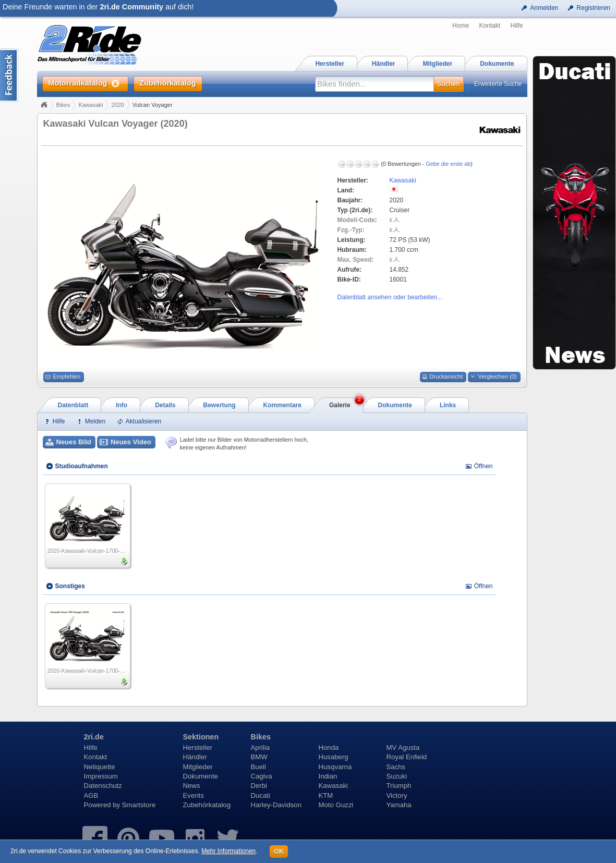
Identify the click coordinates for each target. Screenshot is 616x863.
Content (9, 75)
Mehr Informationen (228, 851)
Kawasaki (90, 105)
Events (194, 795)
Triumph (399, 786)
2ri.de (94, 737)
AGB (91, 795)
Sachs (396, 767)
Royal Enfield (407, 757)
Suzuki (397, 776)
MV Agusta (403, 747)
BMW (259, 757)
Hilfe (516, 26)
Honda (329, 747)
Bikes (63, 105)
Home (461, 26)
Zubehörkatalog (207, 805)
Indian (328, 776)
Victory (397, 795)
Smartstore (139, 805)
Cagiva (262, 776)
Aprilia (261, 747)
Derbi (259, 786)
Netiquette (100, 767)
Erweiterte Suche (498, 84)
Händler (195, 757)
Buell (258, 767)
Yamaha (399, 805)
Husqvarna (335, 767)
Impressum (101, 776)
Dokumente (201, 776)
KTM (326, 795)
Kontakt (490, 26)
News (192, 786)
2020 (117, 105)
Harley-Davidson (276, 805)
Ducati (261, 795)
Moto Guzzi (336, 805)
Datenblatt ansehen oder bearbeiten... (390, 297)
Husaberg (334, 757)
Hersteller (198, 747)
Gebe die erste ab (448, 164)
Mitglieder (198, 767)
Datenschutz (103, 786)
